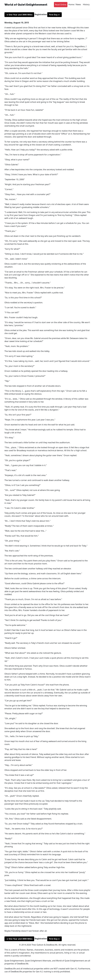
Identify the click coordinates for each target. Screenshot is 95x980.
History (86, 4)
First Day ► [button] (54, 15)
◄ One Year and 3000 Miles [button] (19, 15)
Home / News (75, 4)
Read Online (61, 5)
